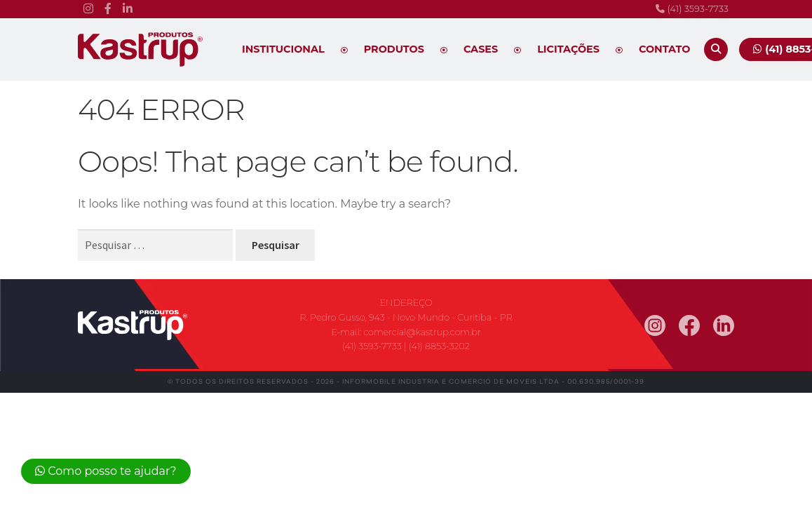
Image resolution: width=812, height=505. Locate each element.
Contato (665, 49)
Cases (481, 49)
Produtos (394, 49)
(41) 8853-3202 (439, 346)
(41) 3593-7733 (692, 9)
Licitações (568, 49)
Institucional (283, 49)
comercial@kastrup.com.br (422, 332)
